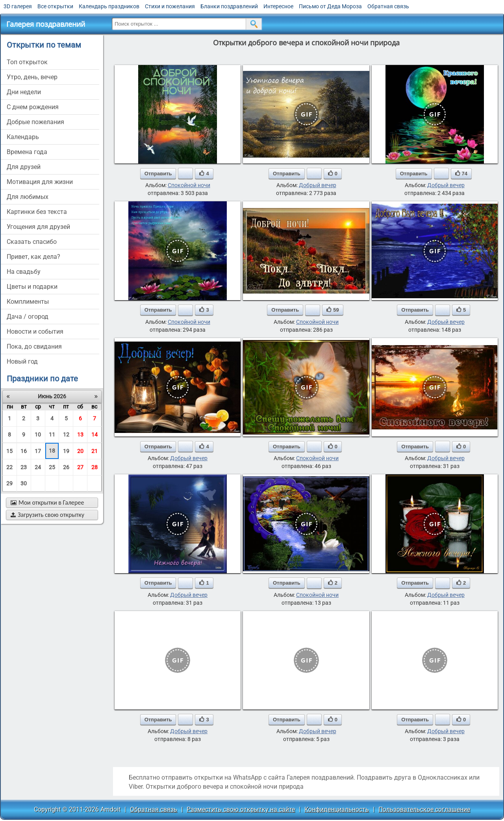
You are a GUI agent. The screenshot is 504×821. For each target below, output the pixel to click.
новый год (22, 361)
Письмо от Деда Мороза (330, 6)
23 (24, 467)
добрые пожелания (35, 122)
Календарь (23, 137)
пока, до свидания (34, 346)
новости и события (35, 332)
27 (80, 467)
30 (24, 483)
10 (38, 435)
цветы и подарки (32, 287)
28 (94, 467)
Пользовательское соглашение (424, 809)
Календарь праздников (109, 6)
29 (9, 483)
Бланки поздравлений (229, 6)
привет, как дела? (33, 257)
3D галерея (18, 6)
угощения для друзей (38, 227)
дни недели (24, 92)
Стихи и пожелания (170, 6)
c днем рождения (33, 107)
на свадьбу (24, 272)
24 (38, 467)
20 (80, 451)
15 (9, 451)
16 (24, 451)
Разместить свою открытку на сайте (241, 809)
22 (9, 467)
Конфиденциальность (337, 809)
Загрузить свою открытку (47, 515)
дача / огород (28, 317)
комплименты (28, 302)
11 (52, 435)
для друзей (24, 167)
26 (66, 467)
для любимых (28, 197)
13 (80, 435)
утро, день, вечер (32, 77)
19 (66, 451)
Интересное (278, 6)
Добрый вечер (318, 185)
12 (66, 435)
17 (38, 451)
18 (52, 451)
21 (94, 451)
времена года (27, 152)
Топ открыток (27, 62)
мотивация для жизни (40, 182)
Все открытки (55, 6)
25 (52, 467)
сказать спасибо (32, 242)
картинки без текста (37, 212)
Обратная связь (388, 6)
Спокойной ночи (189, 185)
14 (94, 435)
